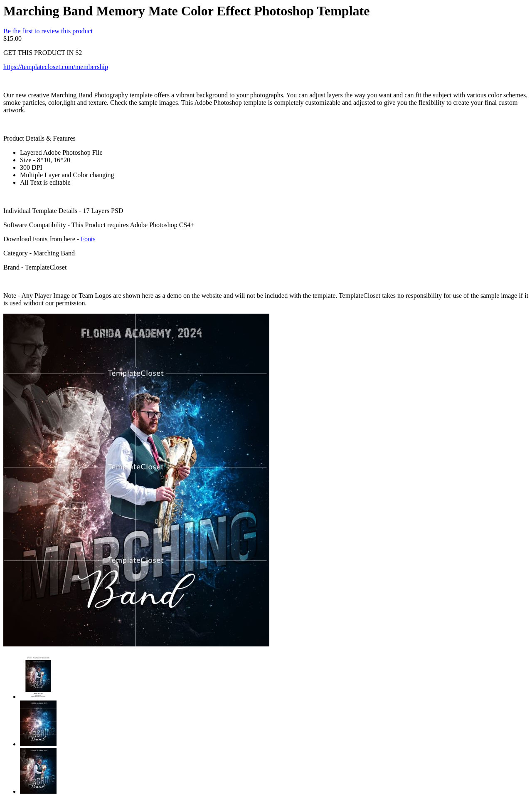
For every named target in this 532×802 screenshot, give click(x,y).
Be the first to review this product (48, 31)
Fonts (88, 239)
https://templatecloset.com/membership (56, 67)
